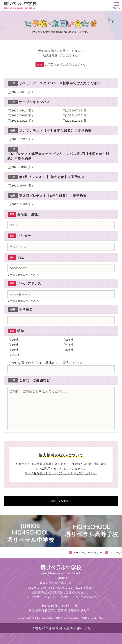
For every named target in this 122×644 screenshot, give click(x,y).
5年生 (15, 350)
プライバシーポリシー (86, 553)
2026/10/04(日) (22, 186)
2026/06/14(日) (22, 110)
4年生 (70, 345)
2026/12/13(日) (77, 121)
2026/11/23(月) (22, 121)
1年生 (15, 340)
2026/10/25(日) (77, 115)
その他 (16, 355)
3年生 (15, 345)
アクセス (114, 553)
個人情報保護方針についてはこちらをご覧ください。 (61, 473)
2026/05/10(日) (22, 92)
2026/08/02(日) (22, 167)
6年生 (70, 350)
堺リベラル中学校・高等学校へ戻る (61, 628)
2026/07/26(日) (22, 139)
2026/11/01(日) (22, 204)
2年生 (70, 340)
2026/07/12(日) (77, 110)
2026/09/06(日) (22, 115)
